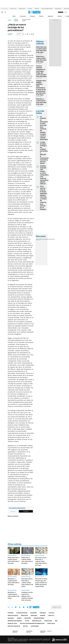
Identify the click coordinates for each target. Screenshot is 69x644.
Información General (15, 621)
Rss (56, 621)
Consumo (30, 9)
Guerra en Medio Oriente (47, 9)
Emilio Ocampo (10, 34)
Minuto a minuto (40, 577)
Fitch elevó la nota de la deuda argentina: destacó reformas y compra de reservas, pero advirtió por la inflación (44, 198)
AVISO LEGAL (51, 623)
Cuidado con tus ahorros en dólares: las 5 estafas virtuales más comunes (27, 596)
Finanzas (32, 16)
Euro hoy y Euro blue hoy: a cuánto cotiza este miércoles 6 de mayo (41, 561)
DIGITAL (16, 632)
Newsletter (66, 16)
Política (41, 16)
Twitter (8, 607)
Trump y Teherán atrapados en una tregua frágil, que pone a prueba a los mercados (41, 71)
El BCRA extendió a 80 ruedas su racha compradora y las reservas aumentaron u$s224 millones (44, 175)
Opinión (60, 16)
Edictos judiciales (14, 626)
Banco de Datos (13, 615)
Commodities (47, 239)
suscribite (61, 12)
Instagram (16, 607)
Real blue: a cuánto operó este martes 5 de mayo (14, 595)
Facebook (12, 607)
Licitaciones (35, 626)
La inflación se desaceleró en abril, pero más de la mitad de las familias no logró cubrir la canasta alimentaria (44, 128)
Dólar (14, 16)
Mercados (24, 615)
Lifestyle (51, 615)
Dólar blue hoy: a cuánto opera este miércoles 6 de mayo (41, 50)
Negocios (51, 16)
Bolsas (42, 239)
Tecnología (48, 621)
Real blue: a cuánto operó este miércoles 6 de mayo (41, 102)
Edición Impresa (39, 618)
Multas (25, 626)
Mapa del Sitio (12, 623)
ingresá (66, 12)
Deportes (28, 618)
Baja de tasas (58, 9)
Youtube (24, 607)
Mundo (19, 618)
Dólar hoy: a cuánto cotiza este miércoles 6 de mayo (41, 59)
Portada (11, 613)
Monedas (38, 239)
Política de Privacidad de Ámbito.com (32, 623)
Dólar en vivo (13, 9)
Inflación (37, 9)
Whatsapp (28, 607)
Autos (27, 621)
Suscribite (26, 511)
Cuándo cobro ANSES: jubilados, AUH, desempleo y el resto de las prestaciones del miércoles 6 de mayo (41, 88)
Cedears (52, 239)
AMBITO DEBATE (46, 632)
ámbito (10, 20)
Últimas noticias (22, 613)
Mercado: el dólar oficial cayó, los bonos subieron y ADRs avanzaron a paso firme (41, 583)
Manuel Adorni (22, 9)
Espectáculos (37, 621)
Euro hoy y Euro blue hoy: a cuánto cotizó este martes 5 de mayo (27, 583)
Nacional (11, 618)
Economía (23, 16)
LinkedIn (20, 607)
